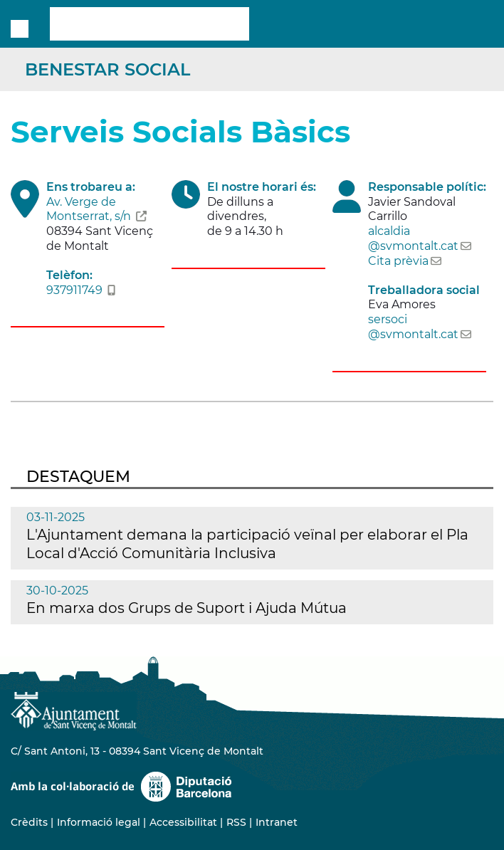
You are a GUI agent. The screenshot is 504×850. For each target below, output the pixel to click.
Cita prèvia (398, 261)
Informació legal (99, 822)
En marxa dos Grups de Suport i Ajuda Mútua (187, 608)
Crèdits (29, 822)
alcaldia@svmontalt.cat (413, 238)
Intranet (277, 822)
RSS (236, 822)
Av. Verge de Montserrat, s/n (89, 209)
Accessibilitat (183, 822)
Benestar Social (107, 69)
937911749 (74, 290)
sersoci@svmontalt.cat (413, 327)
